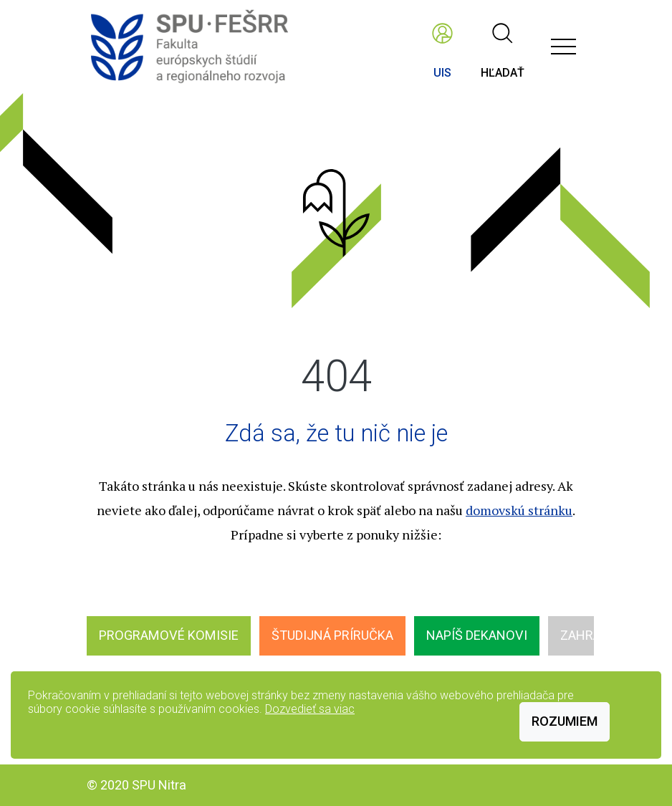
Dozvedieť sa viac (310, 709)
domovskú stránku (519, 510)
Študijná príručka (332, 635)
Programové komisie (169, 635)
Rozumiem (565, 721)
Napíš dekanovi (477, 635)
